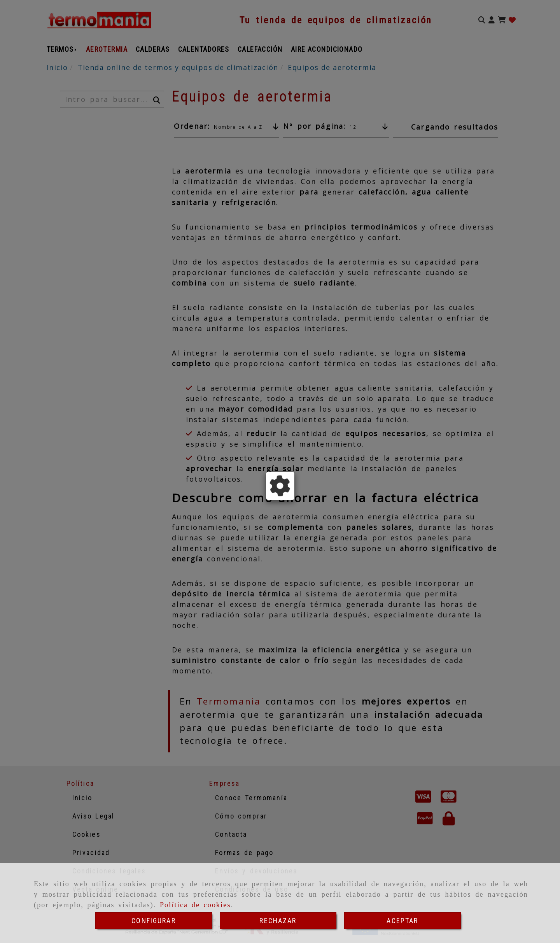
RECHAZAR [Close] (278, 921)
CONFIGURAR (154, 921)
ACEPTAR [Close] (402, 921)
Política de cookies (195, 905)
